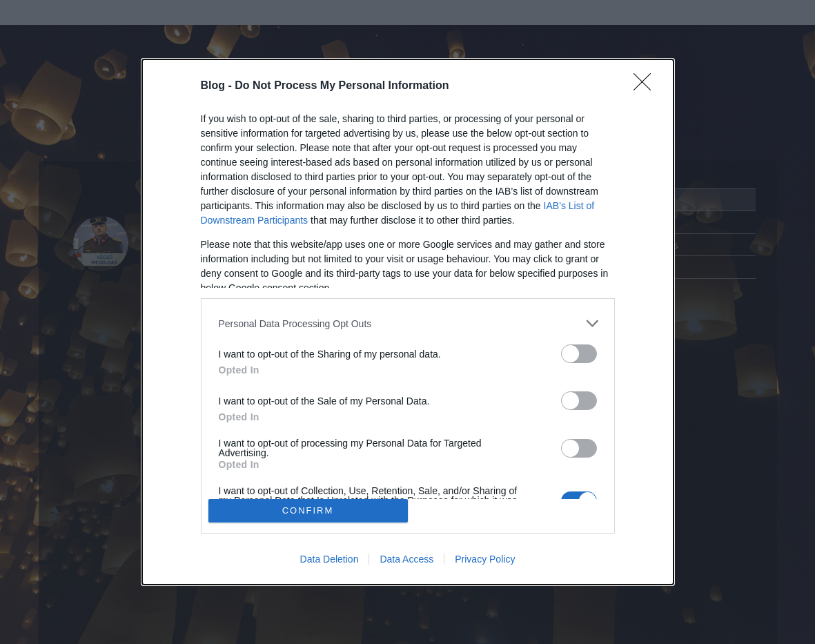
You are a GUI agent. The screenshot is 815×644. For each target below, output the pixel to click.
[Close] (647, 86)
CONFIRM (308, 510)
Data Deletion (330, 559)
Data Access (406, 559)
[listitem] (408, 323)
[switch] (579, 354)
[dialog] (408, 322)
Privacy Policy (485, 559)
